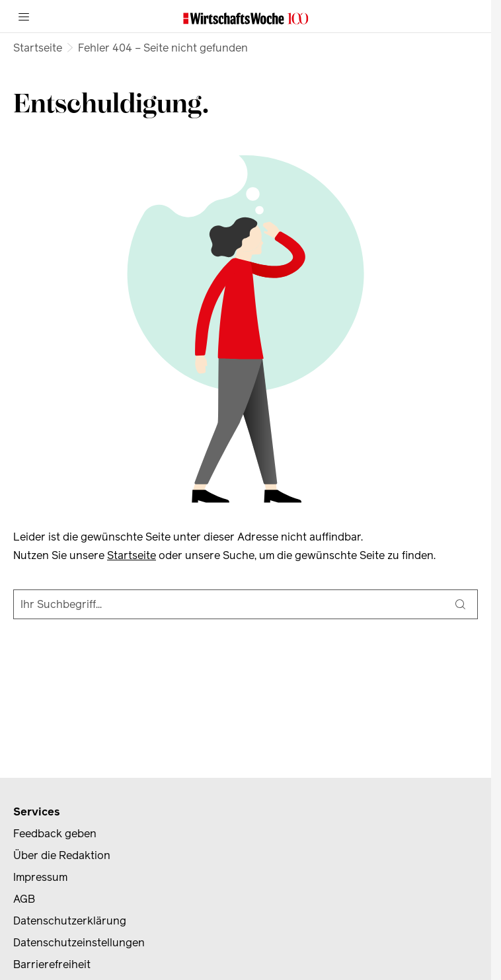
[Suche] (460, 604)
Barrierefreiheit (52, 964)
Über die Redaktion (62, 855)
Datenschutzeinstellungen (79, 943)
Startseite (38, 48)
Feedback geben (55, 834)
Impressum (40, 877)
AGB (24, 899)
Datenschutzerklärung (70, 921)
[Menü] (24, 17)
